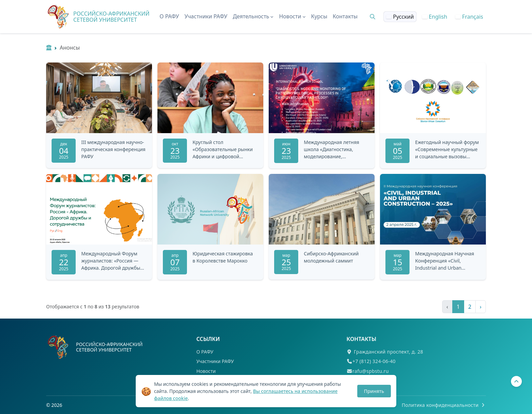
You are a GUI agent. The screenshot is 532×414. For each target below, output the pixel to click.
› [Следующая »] (481, 307)
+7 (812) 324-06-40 (374, 361)
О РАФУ (169, 16)
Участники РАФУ (206, 16)
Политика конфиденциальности (444, 405)
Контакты (345, 16)
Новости (206, 371)
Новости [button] (292, 16)
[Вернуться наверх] (516, 381)
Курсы (319, 16)
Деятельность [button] (253, 16)
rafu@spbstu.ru (371, 371)
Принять (374, 391)
